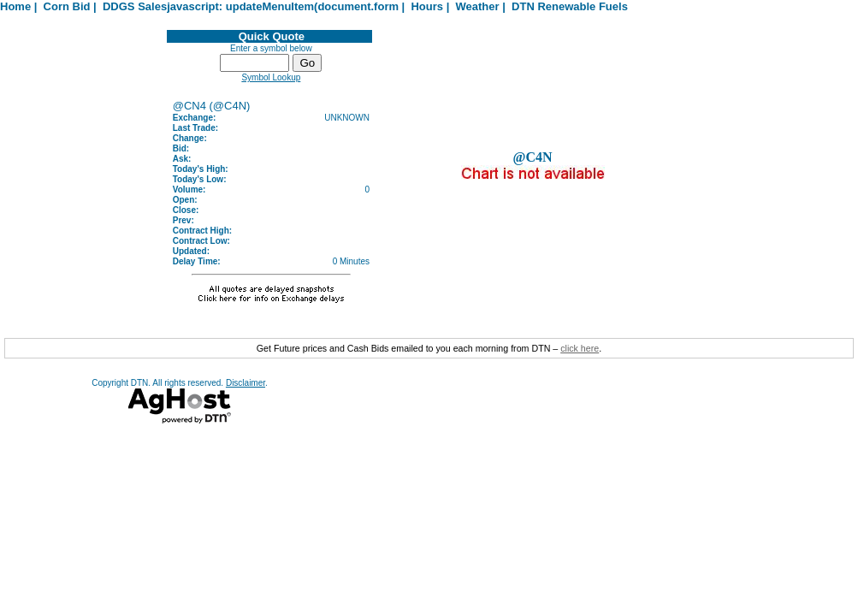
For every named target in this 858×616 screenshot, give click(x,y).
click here (580, 348)
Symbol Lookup (271, 77)
